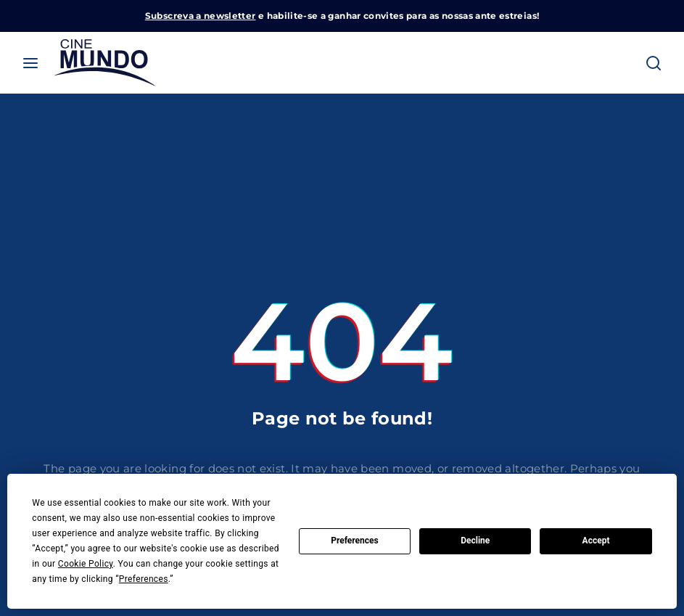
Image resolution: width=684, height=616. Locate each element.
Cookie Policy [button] (86, 564)
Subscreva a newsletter (201, 16)
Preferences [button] (144, 579)
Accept (596, 541)
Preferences (355, 541)
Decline (475, 541)
